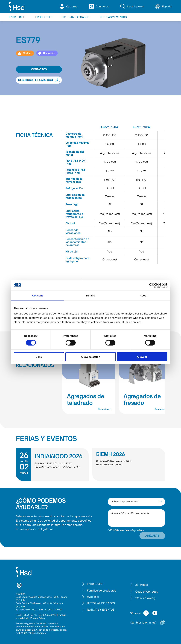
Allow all (142, 357)
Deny (39, 357)
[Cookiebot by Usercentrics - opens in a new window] (152, 285)
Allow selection (90, 357)
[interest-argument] (136, 502)
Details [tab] (90, 295)
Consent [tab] (38, 295)
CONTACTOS (39, 69)
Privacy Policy (38, 618)
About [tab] (144, 295)
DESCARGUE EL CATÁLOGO (39, 80)
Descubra (105, 409)
